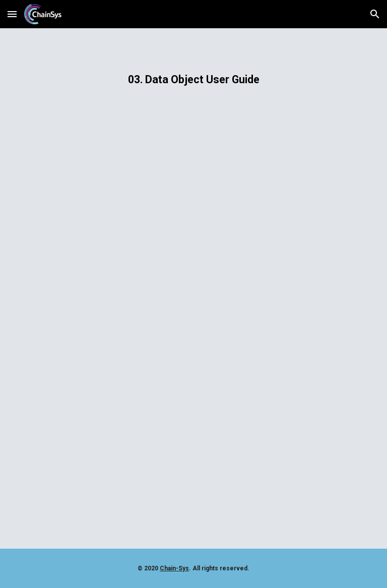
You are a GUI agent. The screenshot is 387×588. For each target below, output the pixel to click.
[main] (193, 79)
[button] (12, 14)
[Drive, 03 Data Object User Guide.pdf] (193, 339)
